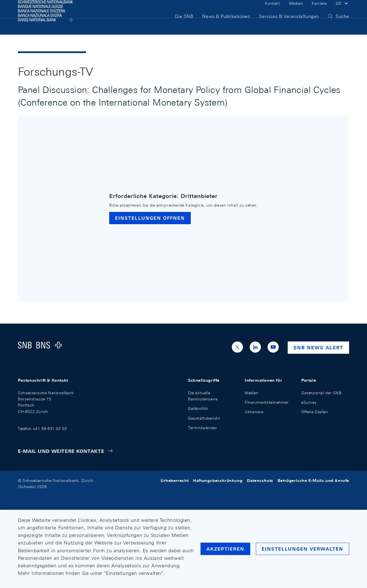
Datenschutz (260, 481)
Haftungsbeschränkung (218, 481)
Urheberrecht (175, 481)
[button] (342, 11)
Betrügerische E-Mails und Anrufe (313, 481)
